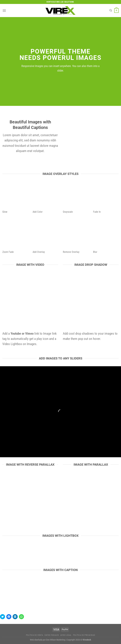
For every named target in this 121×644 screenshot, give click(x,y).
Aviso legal (66, 635)
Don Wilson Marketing (56, 640)
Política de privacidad (84, 635)
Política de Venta (35, 635)
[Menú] (4, 11)
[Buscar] (111, 10)
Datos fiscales (52, 635)
